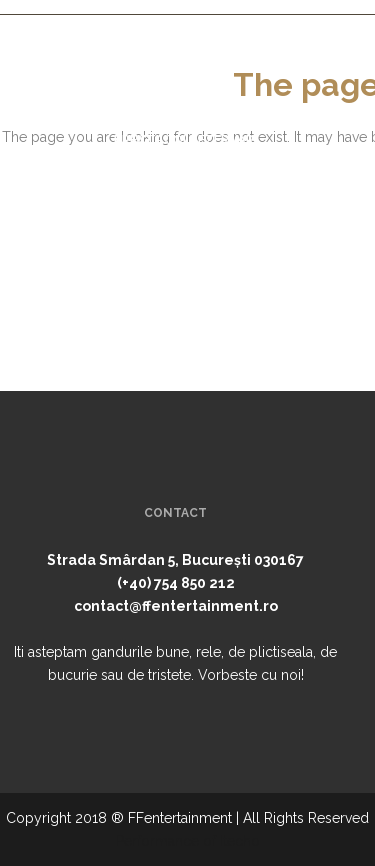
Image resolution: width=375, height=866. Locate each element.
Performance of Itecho (188, 841)
